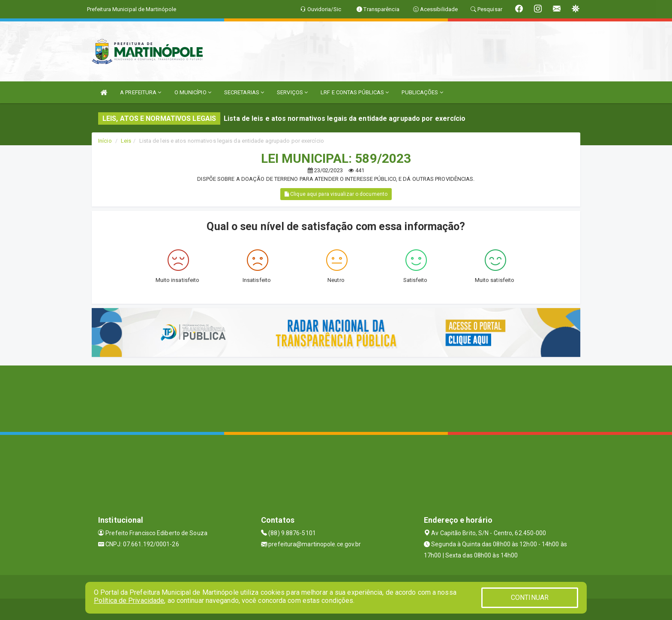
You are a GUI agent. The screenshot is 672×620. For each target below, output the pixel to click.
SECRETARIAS (244, 92)
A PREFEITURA (141, 92)
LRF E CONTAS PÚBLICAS (355, 92)
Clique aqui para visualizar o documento (336, 194)
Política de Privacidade (129, 601)
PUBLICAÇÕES (422, 92)
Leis (126, 141)
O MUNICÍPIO (193, 92)
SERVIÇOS (292, 92)
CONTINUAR (530, 598)
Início (105, 141)
